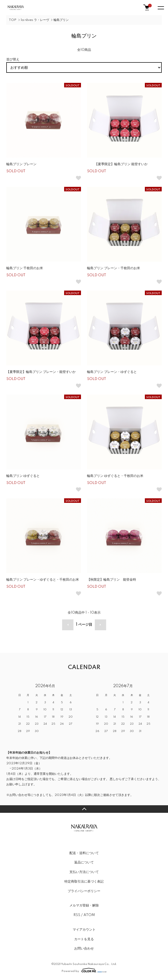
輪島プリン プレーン (21, 164)
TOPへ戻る (84, 809)
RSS (77, 915)
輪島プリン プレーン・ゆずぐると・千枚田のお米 (43, 580)
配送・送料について (84, 853)
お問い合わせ (84, 949)
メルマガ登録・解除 (84, 905)
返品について (84, 862)
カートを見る (84, 939)
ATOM (89, 915)
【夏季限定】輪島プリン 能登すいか (117, 164)
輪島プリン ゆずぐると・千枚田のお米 (115, 476)
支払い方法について (84, 872)
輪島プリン (61, 20)
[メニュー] (160, 8)
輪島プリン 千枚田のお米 (25, 268)
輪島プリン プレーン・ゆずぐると (112, 372)
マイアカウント (84, 930)
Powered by (84, 970)
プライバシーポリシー (84, 891)
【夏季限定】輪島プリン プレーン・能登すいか (41, 372)
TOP (13, 20)
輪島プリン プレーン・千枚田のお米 (114, 268)
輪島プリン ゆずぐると (23, 476)
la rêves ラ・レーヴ (35, 20)
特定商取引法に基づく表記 (84, 882)
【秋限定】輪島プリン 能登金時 (112, 580)
